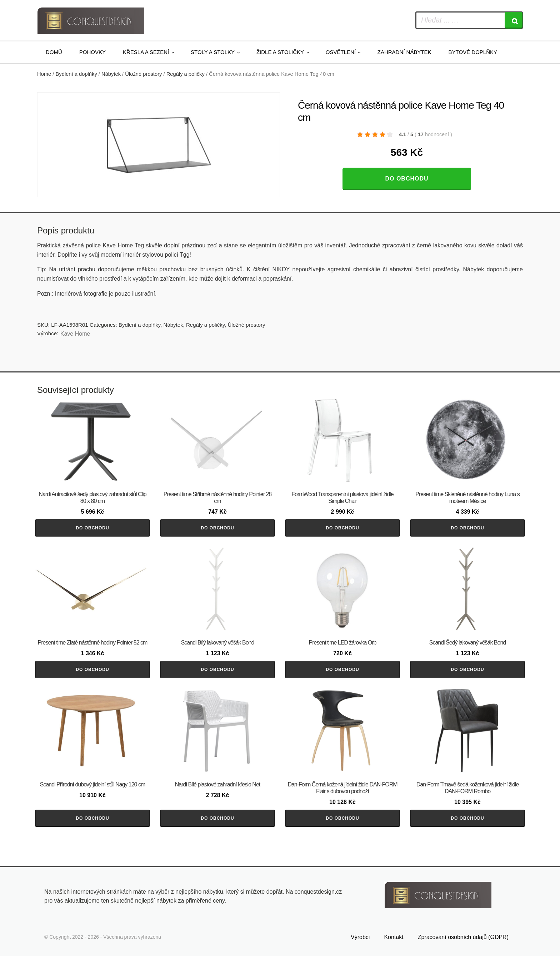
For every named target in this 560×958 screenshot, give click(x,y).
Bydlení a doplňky (76, 74)
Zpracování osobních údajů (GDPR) (463, 939)
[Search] (514, 20)
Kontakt (394, 939)
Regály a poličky (186, 74)
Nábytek (111, 74)
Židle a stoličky (280, 52)
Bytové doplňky (473, 52)
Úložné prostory (143, 74)
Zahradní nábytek (404, 52)
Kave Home (75, 334)
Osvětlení (341, 52)
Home (44, 74)
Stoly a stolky (213, 52)
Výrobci (360, 939)
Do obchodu (407, 179)
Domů (54, 52)
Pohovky (92, 52)
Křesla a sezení (146, 52)
